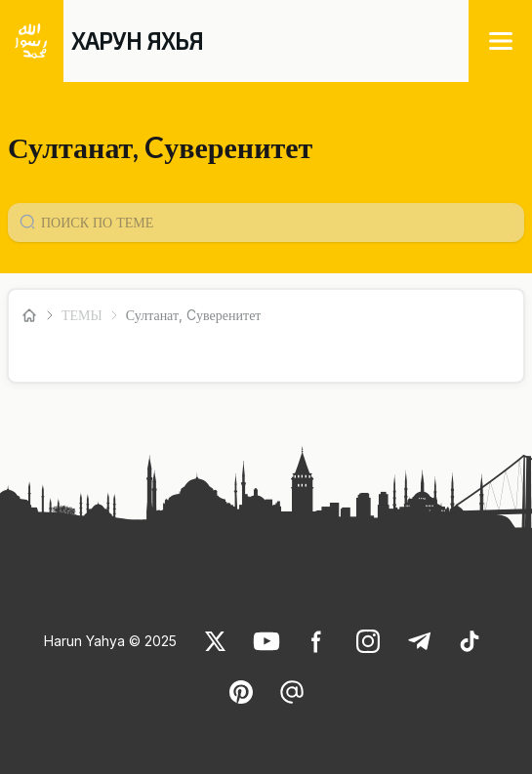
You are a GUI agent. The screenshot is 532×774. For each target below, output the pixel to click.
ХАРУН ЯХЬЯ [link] (137, 41)
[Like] (216, 641)
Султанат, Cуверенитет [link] (194, 315)
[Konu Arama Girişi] (274, 223)
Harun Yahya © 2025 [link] (110, 641)
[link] (216, 641)
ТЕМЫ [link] (82, 315)
